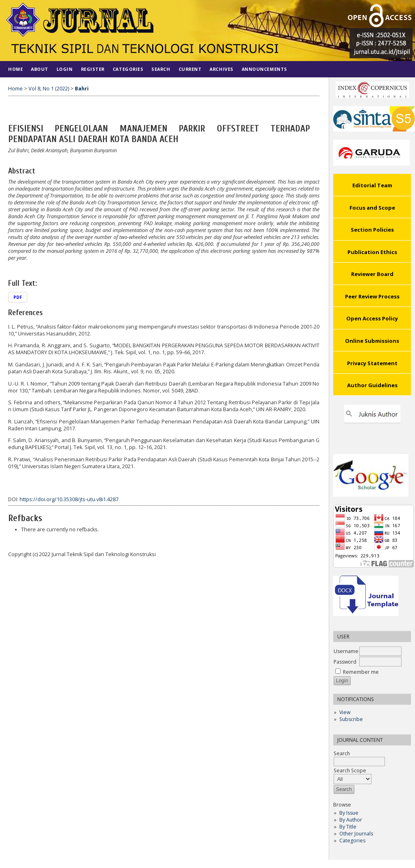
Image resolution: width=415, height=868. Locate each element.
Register (93, 69)
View (345, 712)
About (40, 69)
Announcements (264, 69)
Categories (352, 841)
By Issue (349, 813)
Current (190, 69)
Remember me (361, 672)
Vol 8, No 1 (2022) (49, 89)
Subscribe (351, 719)
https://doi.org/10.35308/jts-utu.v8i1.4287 (69, 499)
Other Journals (356, 834)
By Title (348, 827)
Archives (221, 69)
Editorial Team (372, 185)
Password (345, 662)
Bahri (82, 89)
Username (346, 651)
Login (65, 69)
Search (161, 69)
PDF (18, 297)
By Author (351, 820)
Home (15, 69)
